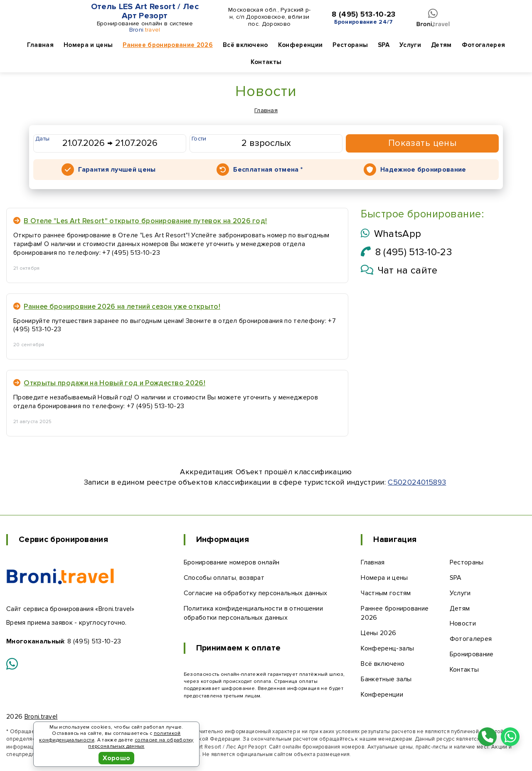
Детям (441, 45)
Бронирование (472, 654)
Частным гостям (386, 593)
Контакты (266, 62)
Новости (463, 623)
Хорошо (117, 758)
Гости (199, 139)
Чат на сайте (399, 270)
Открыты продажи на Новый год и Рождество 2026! (109, 383)
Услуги (410, 45)
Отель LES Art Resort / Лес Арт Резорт (145, 11)
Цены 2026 (378, 633)
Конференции (300, 45)
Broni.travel (41, 717)
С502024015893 (417, 482)
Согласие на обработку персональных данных (256, 593)
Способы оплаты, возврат (224, 578)
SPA (384, 45)
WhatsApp (391, 234)
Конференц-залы (387, 648)
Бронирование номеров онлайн (232, 562)
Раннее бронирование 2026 (168, 45)
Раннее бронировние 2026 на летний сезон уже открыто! (117, 307)
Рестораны (350, 45)
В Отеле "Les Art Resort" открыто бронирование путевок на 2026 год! (140, 221)
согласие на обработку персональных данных (141, 743)
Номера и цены (88, 45)
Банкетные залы (386, 679)
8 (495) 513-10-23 (363, 15)
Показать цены (422, 143)
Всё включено (245, 45)
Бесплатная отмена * (268, 170)
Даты (42, 139)
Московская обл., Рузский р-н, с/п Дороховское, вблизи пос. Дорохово (270, 17)
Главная (40, 45)
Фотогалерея (484, 45)
